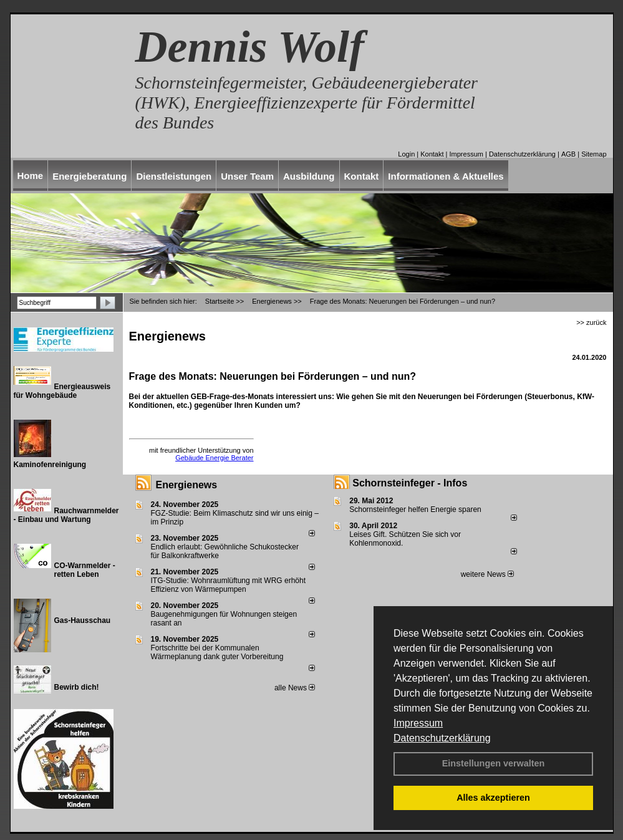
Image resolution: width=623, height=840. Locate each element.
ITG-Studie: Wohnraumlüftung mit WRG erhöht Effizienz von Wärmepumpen (229, 585)
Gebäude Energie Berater (214, 458)
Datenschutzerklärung (442, 738)
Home (31, 176)
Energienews (187, 485)
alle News (295, 688)
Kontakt (432, 154)
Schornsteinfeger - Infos (410, 483)
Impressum (418, 723)
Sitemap (594, 154)
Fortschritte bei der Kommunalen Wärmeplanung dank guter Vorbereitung (217, 652)
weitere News (487, 574)
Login (406, 154)
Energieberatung (89, 176)
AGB (568, 154)
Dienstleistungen (174, 176)
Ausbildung (309, 176)
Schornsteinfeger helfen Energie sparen (415, 509)
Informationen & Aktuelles (446, 176)
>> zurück (591, 322)
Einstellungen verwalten (494, 763)
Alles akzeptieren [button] (493, 798)
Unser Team (247, 176)
